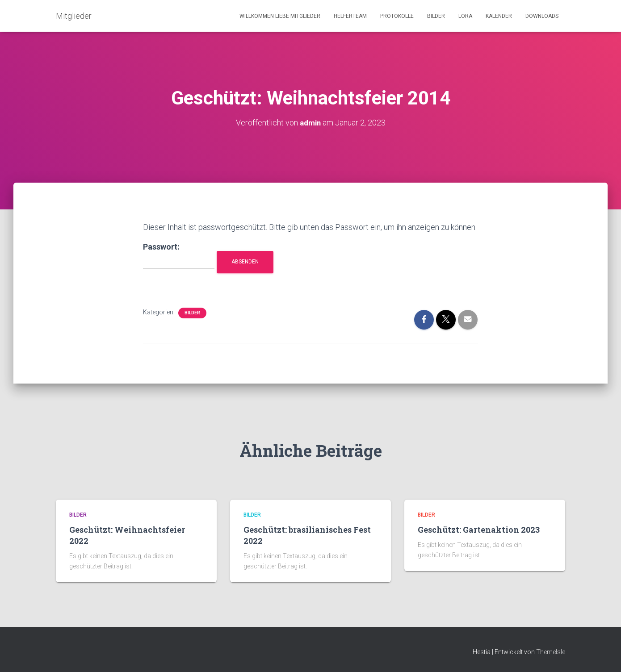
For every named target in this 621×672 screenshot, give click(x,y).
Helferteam (350, 16)
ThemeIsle (551, 652)
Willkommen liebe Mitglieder (280, 16)
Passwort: (179, 256)
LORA (465, 16)
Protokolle (397, 16)
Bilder (436, 16)
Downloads (542, 16)
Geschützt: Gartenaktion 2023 (479, 530)
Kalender (499, 16)
